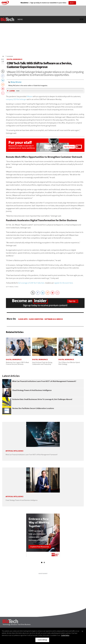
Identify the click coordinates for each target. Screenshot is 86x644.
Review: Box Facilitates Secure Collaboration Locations (33, 408)
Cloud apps (23, 319)
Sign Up (72, 3)
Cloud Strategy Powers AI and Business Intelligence (32, 390)
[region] (43, 636)
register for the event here (63, 283)
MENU (20, 19)
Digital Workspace (10, 56)
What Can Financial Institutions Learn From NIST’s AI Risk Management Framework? (44, 381)
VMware (30, 96)
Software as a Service (54, 319)
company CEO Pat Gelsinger (16, 99)
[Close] (82, 631)
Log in (81, 19)
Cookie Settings (42, 640)
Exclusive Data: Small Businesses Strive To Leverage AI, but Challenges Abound (42, 399)
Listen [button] (12, 91)
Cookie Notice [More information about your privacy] (65, 635)
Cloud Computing (36, 319)
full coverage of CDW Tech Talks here (31, 283)
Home (3, 56)
